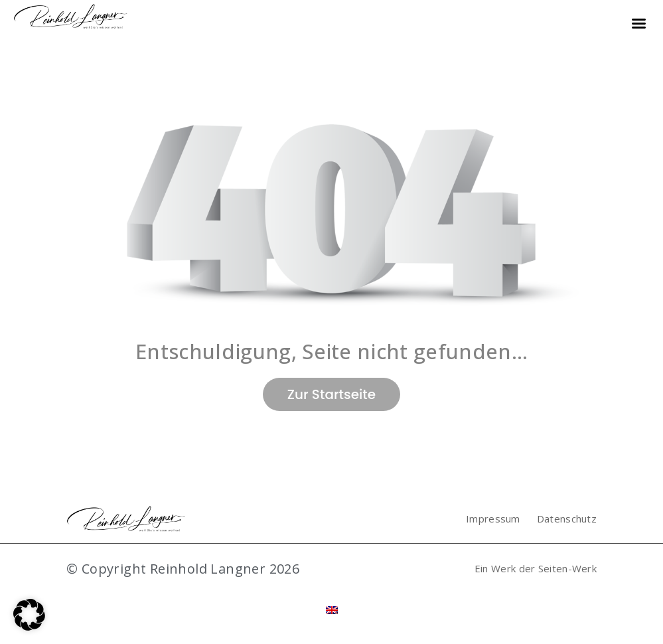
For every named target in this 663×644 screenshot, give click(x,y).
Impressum (493, 519)
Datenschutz (567, 519)
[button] (29, 615)
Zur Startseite (331, 394)
